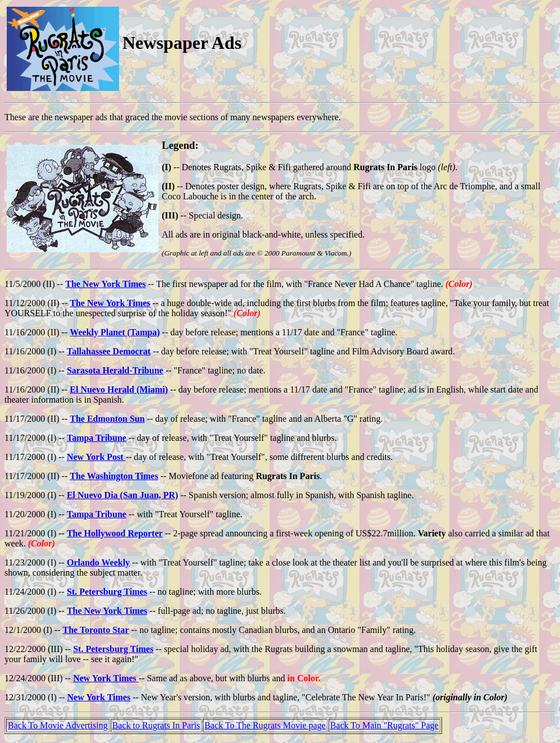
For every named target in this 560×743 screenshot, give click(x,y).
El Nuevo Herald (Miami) (119, 389)
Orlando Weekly (98, 562)
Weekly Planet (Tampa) (115, 332)
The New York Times (105, 284)
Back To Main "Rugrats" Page (384, 725)
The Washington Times (114, 476)
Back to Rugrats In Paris (156, 725)
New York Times (106, 678)
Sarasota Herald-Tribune (115, 370)
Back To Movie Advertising (58, 725)
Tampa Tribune (97, 438)
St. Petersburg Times (107, 592)
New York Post (96, 457)
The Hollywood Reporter (115, 533)
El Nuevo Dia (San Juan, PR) (122, 495)
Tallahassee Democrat (109, 351)
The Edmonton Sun (107, 419)
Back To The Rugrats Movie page (265, 725)
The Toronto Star (96, 630)
